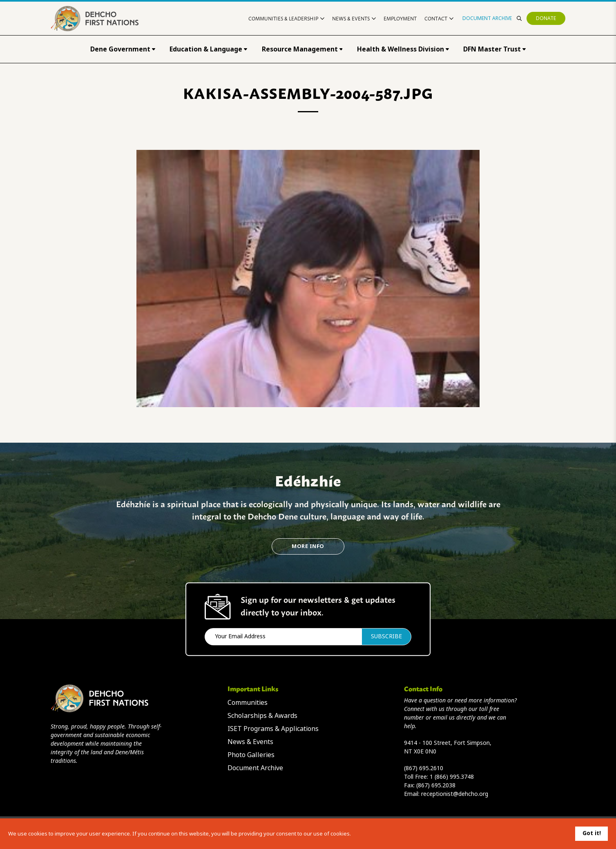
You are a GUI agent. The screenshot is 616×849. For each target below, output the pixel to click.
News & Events (354, 18)
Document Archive (487, 18)
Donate (546, 18)
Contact (439, 18)
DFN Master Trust (494, 49)
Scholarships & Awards (262, 716)
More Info (308, 546)
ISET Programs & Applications (273, 729)
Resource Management (302, 49)
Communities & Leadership (286, 18)
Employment (400, 18)
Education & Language (208, 49)
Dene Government (123, 49)
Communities (248, 703)
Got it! (592, 833)
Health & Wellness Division (403, 49)
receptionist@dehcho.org (455, 794)
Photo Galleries (251, 755)
